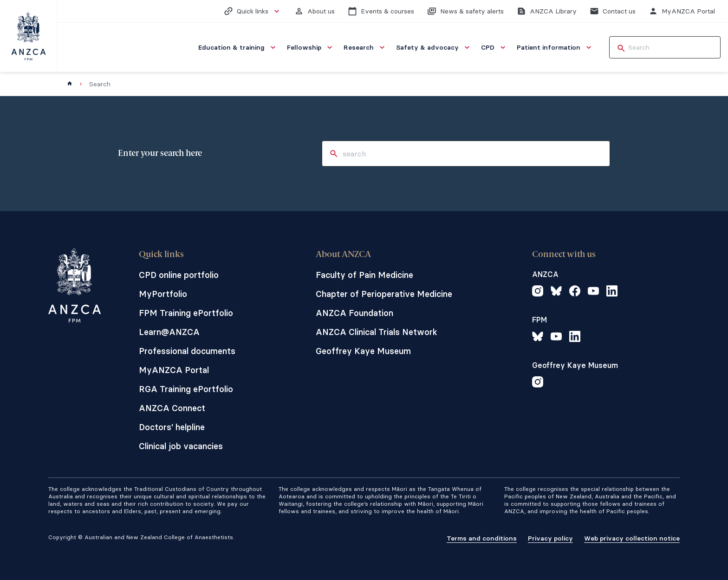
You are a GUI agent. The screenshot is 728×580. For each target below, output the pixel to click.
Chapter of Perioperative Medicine (384, 294)
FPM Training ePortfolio (186, 313)
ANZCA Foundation (354, 313)
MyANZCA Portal (174, 370)
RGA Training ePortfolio (186, 389)
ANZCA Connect (172, 408)
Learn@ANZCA (169, 332)
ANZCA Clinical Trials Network (377, 332)
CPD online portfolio (179, 275)
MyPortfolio (163, 294)
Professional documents (187, 351)
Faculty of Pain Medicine (364, 275)
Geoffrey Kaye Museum (363, 351)
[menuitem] (238, 47)
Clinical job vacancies (181, 446)
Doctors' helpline (172, 427)
